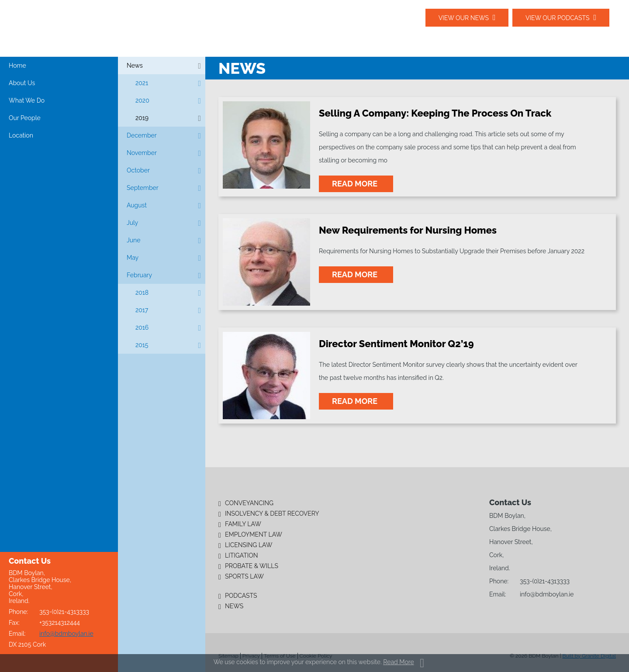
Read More (398, 662)
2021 (142, 83)
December (142, 135)
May (133, 258)
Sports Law (244, 576)
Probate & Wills (252, 566)
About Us (22, 83)
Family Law (243, 524)
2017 (142, 310)
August (137, 205)
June (133, 240)
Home (17, 65)
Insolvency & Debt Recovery (272, 513)
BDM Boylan (92, 28)
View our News (463, 18)
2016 (142, 327)
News (135, 65)
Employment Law (254, 534)
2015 (142, 345)
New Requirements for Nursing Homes (408, 230)
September (143, 188)
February (139, 275)
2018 (142, 293)
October (138, 170)
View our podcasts (558, 18)
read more (356, 184)
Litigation (242, 555)
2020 (142, 100)
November (142, 153)
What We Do (27, 100)
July (132, 223)
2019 (142, 118)
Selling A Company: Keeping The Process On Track (435, 113)
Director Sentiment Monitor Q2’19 (396, 344)
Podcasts (241, 596)
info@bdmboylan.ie (66, 634)
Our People (25, 118)
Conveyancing (249, 503)
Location (21, 135)
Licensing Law (249, 545)
